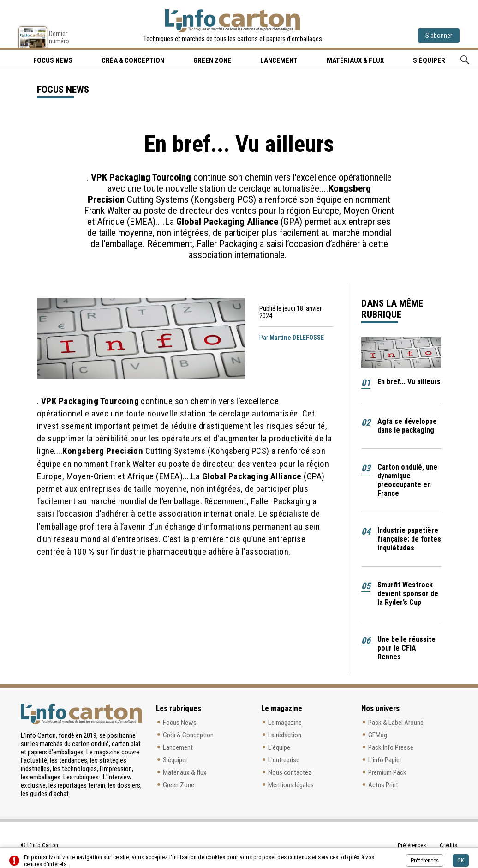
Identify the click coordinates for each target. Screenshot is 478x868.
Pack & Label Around (396, 723)
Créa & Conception (133, 60)
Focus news (53, 60)
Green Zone (212, 60)
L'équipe (279, 747)
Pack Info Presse (391, 747)
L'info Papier (385, 760)
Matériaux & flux (355, 60)
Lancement (279, 60)
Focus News (180, 723)
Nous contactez (290, 772)
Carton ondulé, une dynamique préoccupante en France (407, 480)
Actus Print (383, 785)
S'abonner (439, 36)
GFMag (378, 735)
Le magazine (285, 723)
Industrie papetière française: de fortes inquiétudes (409, 539)
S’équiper (429, 60)
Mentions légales (291, 785)
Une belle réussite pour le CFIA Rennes (406, 648)
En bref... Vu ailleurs (409, 382)
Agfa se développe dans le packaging (407, 426)
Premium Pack (387, 772)
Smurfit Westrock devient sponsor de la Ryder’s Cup (408, 594)
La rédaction (285, 735)
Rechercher (465, 60)
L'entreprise (284, 760)
